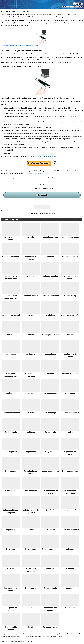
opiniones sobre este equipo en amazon (44, 157)
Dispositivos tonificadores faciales (36, 174)
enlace (61, 178)
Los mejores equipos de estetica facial (15, 11)
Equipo (78, 4)
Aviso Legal (34, 641)
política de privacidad (26, 641)
